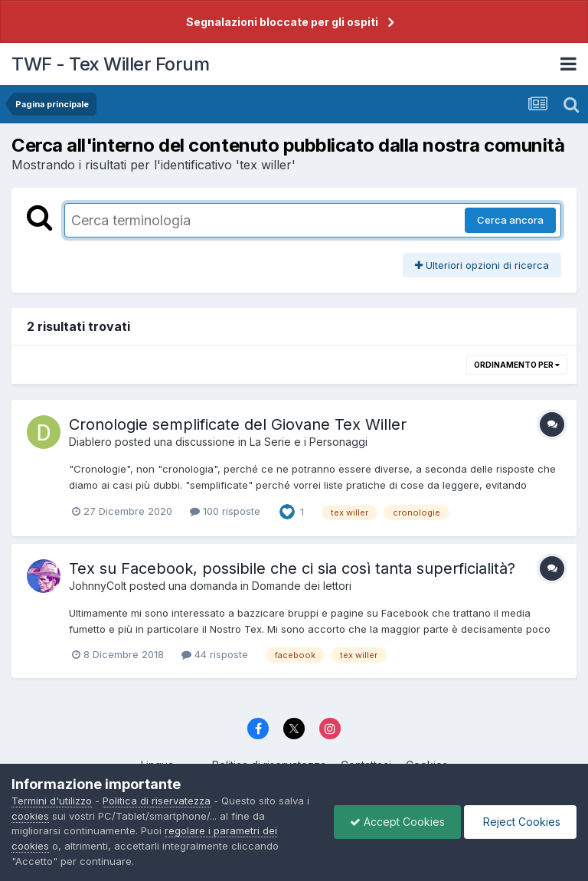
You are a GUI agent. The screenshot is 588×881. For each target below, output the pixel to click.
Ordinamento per (517, 365)
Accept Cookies (397, 822)
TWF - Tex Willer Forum (110, 64)
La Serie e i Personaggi (309, 442)
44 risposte (215, 654)
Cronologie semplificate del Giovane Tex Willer (238, 424)
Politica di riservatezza (157, 801)
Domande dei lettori (302, 586)
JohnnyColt (98, 586)
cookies (30, 816)
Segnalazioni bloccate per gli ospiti (282, 22)
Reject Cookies (520, 822)
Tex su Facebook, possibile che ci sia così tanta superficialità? (292, 568)
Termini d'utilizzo (52, 801)
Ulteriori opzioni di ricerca (482, 265)
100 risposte (225, 511)
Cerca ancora (510, 220)
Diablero (90, 442)
